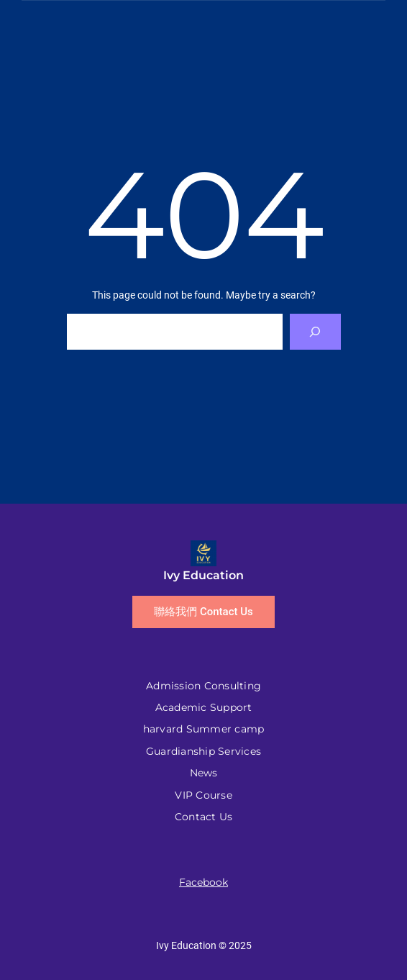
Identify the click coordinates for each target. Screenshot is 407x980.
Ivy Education (203, 575)
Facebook (203, 882)
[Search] (315, 331)
